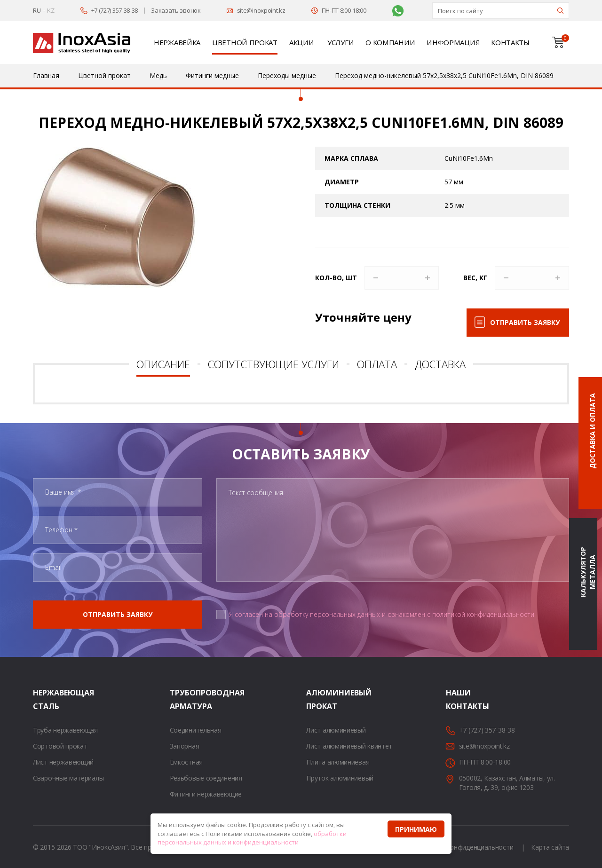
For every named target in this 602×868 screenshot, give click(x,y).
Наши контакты (458, 699)
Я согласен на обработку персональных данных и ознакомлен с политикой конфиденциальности (382, 614)
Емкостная (186, 762)
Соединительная (196, 730)
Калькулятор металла (588, 572)
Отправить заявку (525, 322)
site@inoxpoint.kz (261, 10)
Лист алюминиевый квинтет (349, 746)
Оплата (377, 364)
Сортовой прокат (60, 746)
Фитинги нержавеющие (206, 794)
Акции (302, 42)
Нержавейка (177, 42)
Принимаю (416, 829)
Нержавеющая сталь (45, 699)
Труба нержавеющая (65, 730)
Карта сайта (550, 847)
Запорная (185, 746)
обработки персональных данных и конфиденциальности (252, 838)
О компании (390, 42)
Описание (163, 364)
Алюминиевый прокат (318, 699)
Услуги (341, 42)
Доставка (440, 364)
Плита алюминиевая (338, 762)
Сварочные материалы (68, 778)
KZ (51, 10)
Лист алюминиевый (336, 730)
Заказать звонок (176, 10)
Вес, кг (475, 278)
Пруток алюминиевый (340, 778)
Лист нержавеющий (63, 762)
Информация (453, 42)
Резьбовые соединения (206, 778)
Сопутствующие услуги (273, 364)
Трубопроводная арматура (182, 699)
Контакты (510, 42)
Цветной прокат (245, 42)
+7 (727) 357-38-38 (115, 10)
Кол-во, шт (336, 278)
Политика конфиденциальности (464, 847)
